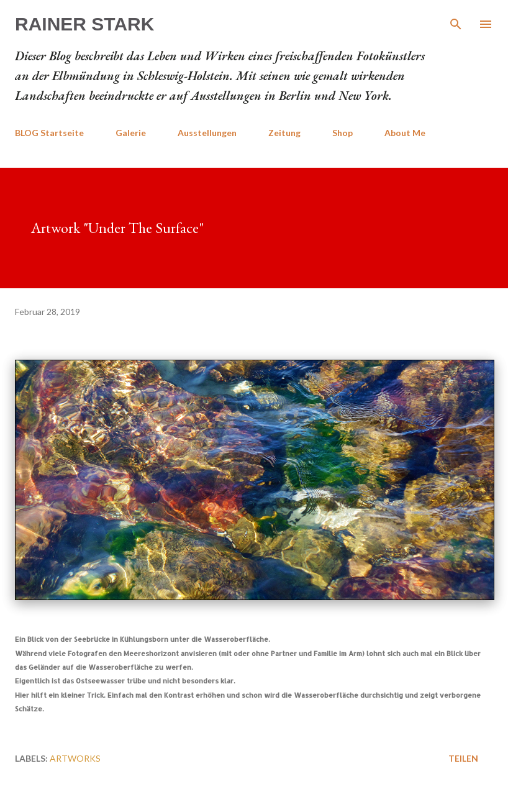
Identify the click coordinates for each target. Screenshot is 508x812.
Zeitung (284, 133)
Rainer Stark (84, 24)
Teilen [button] (463, 758)
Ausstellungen (207, 133)
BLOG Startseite (49, 133)
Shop (342, 133)
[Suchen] (456, 22)
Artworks (75, 758)
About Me (405, 133)
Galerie (131, 133)
